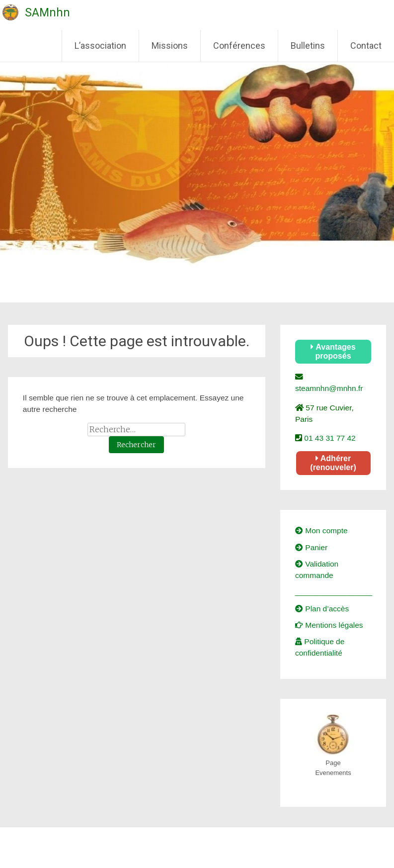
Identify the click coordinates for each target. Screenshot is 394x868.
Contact (366, 46)
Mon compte (321, 530)
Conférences (239, 46)
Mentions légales (329, 625)
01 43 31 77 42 (329, 438)
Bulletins (308, 46)
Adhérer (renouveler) (333, 463)
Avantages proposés (333, 351)
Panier (311, 547)
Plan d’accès (322, 609)
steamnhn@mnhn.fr (329, 388)
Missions (170, 46)
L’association (100, 46)
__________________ (334, 592)
